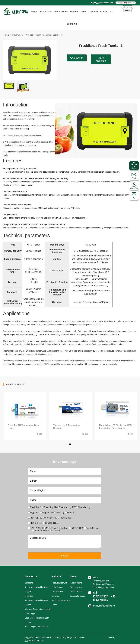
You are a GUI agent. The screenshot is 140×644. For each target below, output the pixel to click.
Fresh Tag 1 (35, 507)
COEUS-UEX (77, 528)
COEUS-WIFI (36, 528)
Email (134, 178)
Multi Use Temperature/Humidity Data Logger (37, 600)
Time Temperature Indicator (37, 627)
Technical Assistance (61, 600)
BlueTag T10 (35, 523)
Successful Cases (78, 596)
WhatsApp (134, 188)
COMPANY (93, 12)
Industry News (76, 583)
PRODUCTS (45, 12)
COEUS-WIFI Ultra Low (56, 528)
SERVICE (74, 12)
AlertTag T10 (35, 518)
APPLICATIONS (61, 12)
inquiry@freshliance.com (102, 3)
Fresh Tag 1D (50, 507)
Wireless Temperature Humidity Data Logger (45, 35)
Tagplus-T (34, 513)
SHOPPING (72, 24)
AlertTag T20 (50, 518)
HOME (34, 12)
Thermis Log (83, 507)
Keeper (70, 513)
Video (54, 605)
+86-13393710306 (105, 598)
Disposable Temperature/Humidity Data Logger (37, 587)
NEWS (84, 12)
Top (134, 198)
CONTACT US (107, 12)
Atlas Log (59, 513)
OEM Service (58, 587)
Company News (77, 587)
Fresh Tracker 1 (41, 531)
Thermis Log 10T (67, 507)
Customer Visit (76, 592)
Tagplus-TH (47, 513)
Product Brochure (59, 583)
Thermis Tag (64, 518)
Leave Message (101, 59)
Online (134, 168)
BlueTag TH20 (50, 523)
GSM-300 (55, 531)
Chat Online (77, 58)
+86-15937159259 (100, 595)
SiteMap (111, 637)
